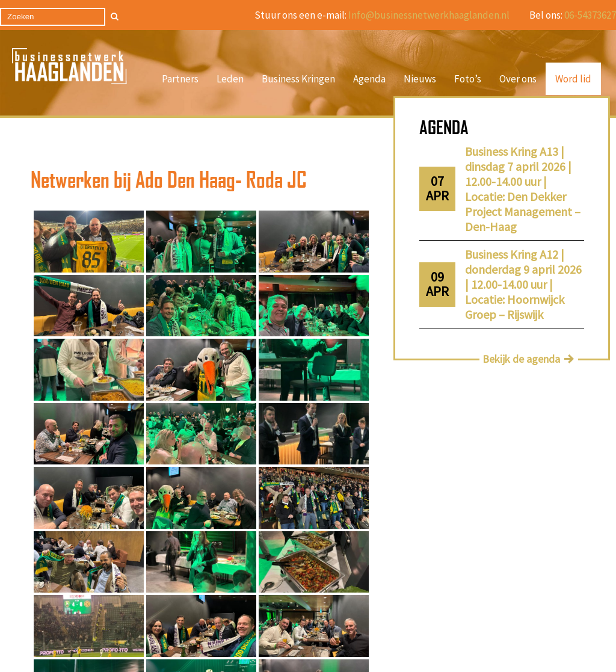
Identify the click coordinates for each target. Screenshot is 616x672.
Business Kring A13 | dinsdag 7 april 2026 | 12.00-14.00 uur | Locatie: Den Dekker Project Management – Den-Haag (523, 189)
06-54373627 (590, 15)
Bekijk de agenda (521, 359)
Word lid (573, 79)
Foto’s (468, 79)
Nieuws (420, 79)
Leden (230, 79)
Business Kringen (298, 79)
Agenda (369, 79)
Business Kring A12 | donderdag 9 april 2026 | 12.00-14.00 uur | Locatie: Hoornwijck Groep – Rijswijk (523, 284)
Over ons (518, 79)
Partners (180, 79)
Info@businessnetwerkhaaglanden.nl (429, 15)
